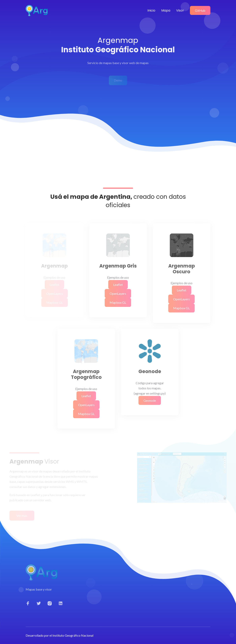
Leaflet (118, 285)
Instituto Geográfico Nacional (73, 635)
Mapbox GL (118, 302)
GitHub (200, 10)
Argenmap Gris (118, 266)
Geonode (150, 372)
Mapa (166, 10)
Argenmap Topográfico (86, 374)
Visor (180, 10)
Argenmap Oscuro (182, 269)
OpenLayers (118, 293)
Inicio (151, 10)
